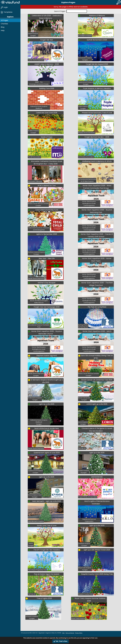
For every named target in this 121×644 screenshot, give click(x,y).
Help (3, 30)
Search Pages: (60, 11)
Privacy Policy (79, 633)
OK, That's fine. (61, 641)
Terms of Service (70, 633)
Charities (4, 24)
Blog (3, 27)
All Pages (4, 20)
